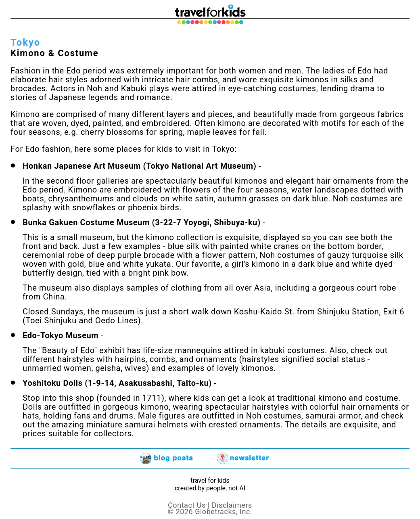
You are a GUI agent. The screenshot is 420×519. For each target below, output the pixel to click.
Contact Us (187, 505)
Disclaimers (232, 505)
